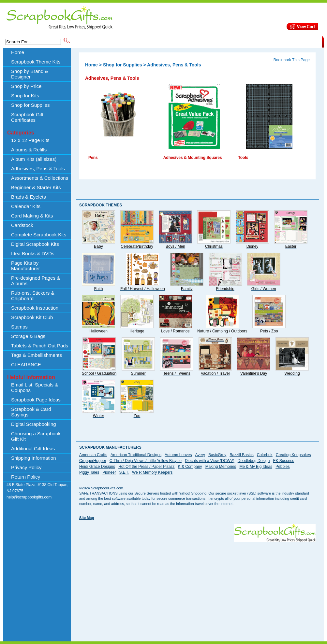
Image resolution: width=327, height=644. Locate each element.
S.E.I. (124, 472)
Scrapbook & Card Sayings (31, 412)
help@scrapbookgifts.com (29, 497)
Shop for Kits (25, 96)
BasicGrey (217, 455)
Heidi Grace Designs (97, 467)
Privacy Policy (26, 467)
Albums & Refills (29, 150)
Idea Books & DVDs (33, 253)
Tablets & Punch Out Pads (40, 346)
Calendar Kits (26, 206)
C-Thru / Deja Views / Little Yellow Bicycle (146, 461)
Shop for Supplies (30, 105)
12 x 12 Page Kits (30, 140)
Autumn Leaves (178, 455)
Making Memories (221, 467)
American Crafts (93, 455)
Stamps (19, 327)
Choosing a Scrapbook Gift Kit (36, 436)
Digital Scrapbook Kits (35, 244)
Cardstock (22, 225)
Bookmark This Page (292, 60)
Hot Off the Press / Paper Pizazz (147, 467)
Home (18, 52)
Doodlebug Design (254, 461)
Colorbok (265, 455)
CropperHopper (93, 461)
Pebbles (282, 467)
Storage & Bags (28, 336)
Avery (200, 455)
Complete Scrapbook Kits (39, 235)
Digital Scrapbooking (34, 424)
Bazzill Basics (241, 455)
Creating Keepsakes (293, 455)
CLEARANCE (292, 41)
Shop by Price (191, 41)
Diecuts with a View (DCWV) (210, 461)
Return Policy (26, 477)
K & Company (190, 467)
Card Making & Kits (32, 216)
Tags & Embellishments (37, 355)
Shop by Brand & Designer (147, 41)
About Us (219, 41)
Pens (93, 158)
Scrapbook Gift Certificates (27, 117)
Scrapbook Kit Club (32, 317)
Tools (243, 158)
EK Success (283, 461)
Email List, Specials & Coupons (35, 387)
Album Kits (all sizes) (34, 159)
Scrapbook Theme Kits (95, 41)
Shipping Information (254, 41)
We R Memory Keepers (152, 472)
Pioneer (109, 472)
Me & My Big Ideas (256, 467)
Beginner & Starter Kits (36, 187)
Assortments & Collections (40, 178)
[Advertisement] (165, 588)
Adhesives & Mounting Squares (193, 158)
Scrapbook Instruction (35, 308)
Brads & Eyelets (29, 197)
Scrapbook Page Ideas (36, 400)
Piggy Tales (89, 472)
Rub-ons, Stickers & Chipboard (33, 296)
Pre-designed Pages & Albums (36, 281)
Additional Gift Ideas (33, 448)
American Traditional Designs (136, 455)
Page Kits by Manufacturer (25, 266)
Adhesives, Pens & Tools (38, 168)
